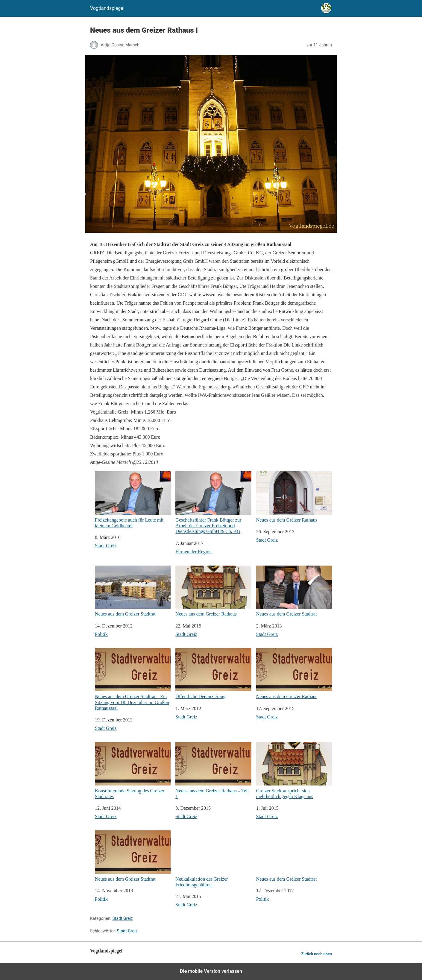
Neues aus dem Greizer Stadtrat (133, 591)
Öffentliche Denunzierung (213, 674)
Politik (101, 634)
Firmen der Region (193, 552)
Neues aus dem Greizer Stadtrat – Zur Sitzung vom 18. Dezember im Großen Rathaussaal (133, 679)
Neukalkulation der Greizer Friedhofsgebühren (213, 859)
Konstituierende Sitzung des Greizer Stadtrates (133, 771)
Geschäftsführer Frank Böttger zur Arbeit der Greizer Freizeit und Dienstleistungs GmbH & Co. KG (213, 503)
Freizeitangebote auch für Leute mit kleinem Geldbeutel (133, 500)
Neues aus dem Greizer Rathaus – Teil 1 (213, 771)
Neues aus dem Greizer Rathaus (294, 497)
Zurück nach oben (316, 954)
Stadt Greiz (106, 546)
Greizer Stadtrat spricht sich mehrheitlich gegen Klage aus (294, 771)
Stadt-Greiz (127, 931)
